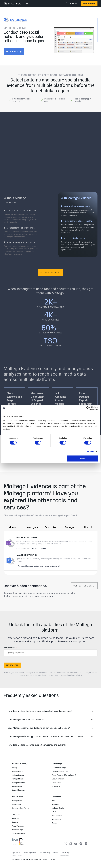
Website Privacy (17, 856)
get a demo (14, 52)
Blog (54, 801)
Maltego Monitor (27, 537)
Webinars (56, 804)
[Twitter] (66, 844)
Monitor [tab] (13, 527)
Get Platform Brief (84, 586)
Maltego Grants (58, 808)
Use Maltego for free (60, 771)
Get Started (12, 665)
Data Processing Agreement (49, 853)
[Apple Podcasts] (86, 844)
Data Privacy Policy (74, 675)
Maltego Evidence (27, 555)
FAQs (54, 812)
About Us (15, 818)
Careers (15, 822)
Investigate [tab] (32, 527)
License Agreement (30, 853)
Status (54, 823)
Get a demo (56, 783)
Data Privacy (65, 853)
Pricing (14, 768)
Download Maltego (59, 768)
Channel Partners (18, 790)
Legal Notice (16, 853)
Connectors (16, 804)
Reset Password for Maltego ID (64, 775)
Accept (83, 458)
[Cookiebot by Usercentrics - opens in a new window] (88, 408)
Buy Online (56, 786)
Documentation (58, 779)
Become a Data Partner (21, 808)
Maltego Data (17, 786)
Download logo (17, 830)
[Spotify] (81, 844)
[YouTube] (76, 844)
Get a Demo (89, 3)
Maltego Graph (17, 771)
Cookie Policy (65, 856)
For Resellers (57, 816)
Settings (90, 451)
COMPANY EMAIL (51, 651)
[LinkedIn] (71, 844)
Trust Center (57, 819)
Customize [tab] (51, 527)
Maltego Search (18, 775)
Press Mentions (18, 826)
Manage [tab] (69, 527)
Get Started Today (50, 272)
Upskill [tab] (88, 527)
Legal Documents (18, 834)
